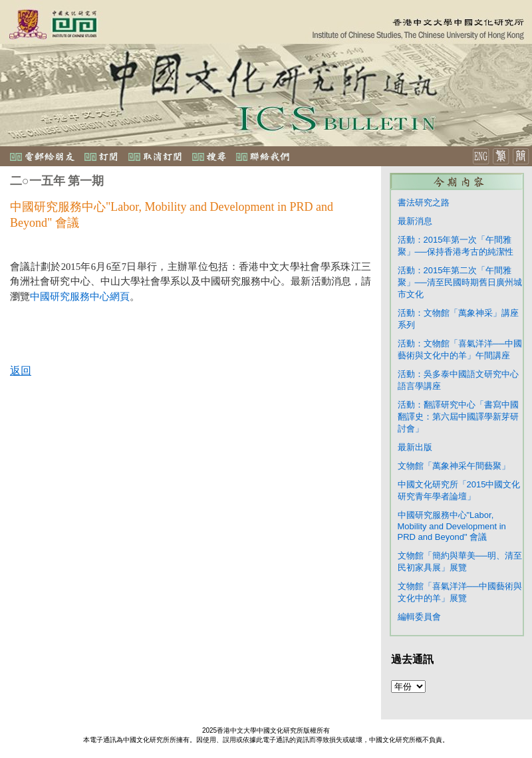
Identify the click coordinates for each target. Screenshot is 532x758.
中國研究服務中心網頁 (80, 297)
